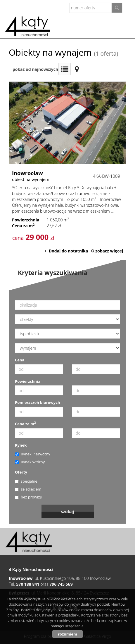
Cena (20, 360)
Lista (65, 69)
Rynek (21, 445)
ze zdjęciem (28, 489)
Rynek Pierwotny (33, 454)
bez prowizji (28, 497)
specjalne (26, 481)
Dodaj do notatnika (69, 251)
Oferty (21, 472)
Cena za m (25, 424)
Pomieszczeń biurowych (38, 402)
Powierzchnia (28, 381)
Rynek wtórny (30, 462)
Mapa (77, 69)
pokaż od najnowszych (35, 69)
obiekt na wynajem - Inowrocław (67, 169)
